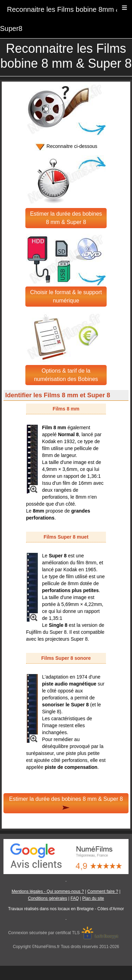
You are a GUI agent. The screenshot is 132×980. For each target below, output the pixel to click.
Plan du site (93, 898)
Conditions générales (47, 898)
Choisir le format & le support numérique (66, 296)
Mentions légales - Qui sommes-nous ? (48, 891)
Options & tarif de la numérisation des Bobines (66, 375)
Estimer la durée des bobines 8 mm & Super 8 (66, 218)
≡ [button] (125, 7)
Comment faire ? (103, 891)
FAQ (75, 898)
